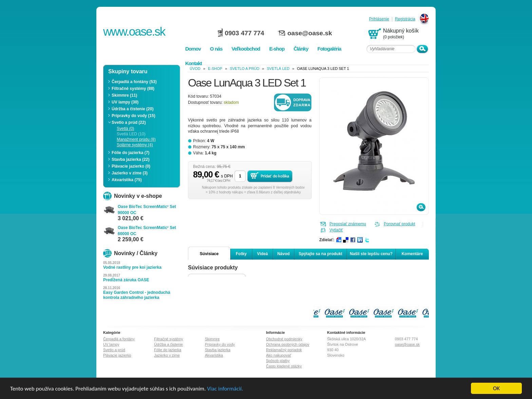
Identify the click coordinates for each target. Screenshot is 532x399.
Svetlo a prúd (244, 69)
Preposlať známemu (348, 224)
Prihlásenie (379, 19)
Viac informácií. (225, 389)
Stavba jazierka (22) (130, 159)
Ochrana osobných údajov (288, 344)
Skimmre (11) (124, 95)
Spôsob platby (278, 361)
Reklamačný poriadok (284, 350)
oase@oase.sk (310, 33)
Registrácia (405, 19)
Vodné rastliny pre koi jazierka (132, 267)
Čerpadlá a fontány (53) (134, 82)
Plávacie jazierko (117, 355)
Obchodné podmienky (284, 339)
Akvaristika (214, 355)
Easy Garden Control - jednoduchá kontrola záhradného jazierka (137, 295)
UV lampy (111, 344)
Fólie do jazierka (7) (130, 153)
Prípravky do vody (220, 344)
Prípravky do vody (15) (134, 116)
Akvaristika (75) (127, 180)
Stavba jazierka (218, 350)
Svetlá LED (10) (131, 134)
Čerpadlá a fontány (119, 339)
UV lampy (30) (125, 102)
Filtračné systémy (169, 339)
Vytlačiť (336, 230)
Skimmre (212, 339)
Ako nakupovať (279, 355)
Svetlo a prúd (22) (129, 122)
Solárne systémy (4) (135, 145)
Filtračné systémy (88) (133, 89)
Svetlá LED (278, 69)
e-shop (215, 69)
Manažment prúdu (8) (136, 139)
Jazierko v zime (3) (130, 173)
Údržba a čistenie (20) (132, 109)
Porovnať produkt (400, 224)
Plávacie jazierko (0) (131, 166)
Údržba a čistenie (168, 344)
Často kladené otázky (284, 366)
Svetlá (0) (125, 129)
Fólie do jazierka (168, 350)
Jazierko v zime (167, 355)
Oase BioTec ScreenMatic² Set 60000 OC (147, 231)
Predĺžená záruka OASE (126, 280)
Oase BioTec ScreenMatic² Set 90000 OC (147, 210)
